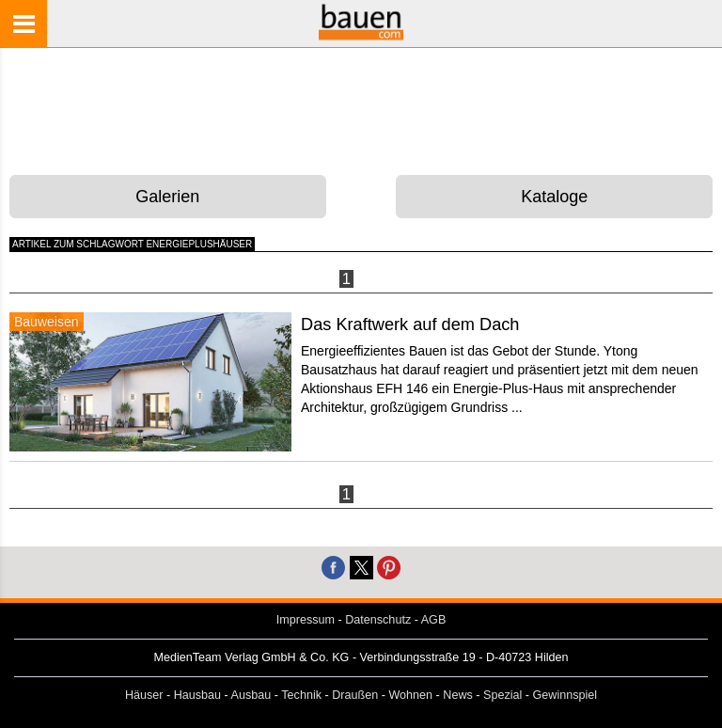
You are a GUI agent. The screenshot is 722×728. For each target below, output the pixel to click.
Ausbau (251, 695)
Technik (301, 695)
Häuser (144, 695)
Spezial (502, 695)
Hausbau (197, 695)
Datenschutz (378, 620)
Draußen (355, 695)
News (458, 695)
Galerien (167, 197)
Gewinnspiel (565, 695)
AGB (434, 620)
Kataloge (554, 197)
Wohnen (410, 695)
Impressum (306, 620)
